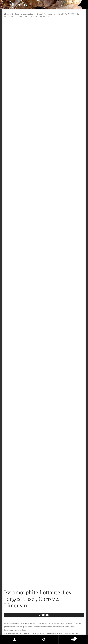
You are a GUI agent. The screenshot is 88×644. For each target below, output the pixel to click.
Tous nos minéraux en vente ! (56, 548)
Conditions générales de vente (40, 625)
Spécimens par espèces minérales (29, 14)
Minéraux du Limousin (63, 545)
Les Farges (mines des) (23, 545)
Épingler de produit (17, 564)
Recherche (44, 640)
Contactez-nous (48, 630)
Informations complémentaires (44, 485)
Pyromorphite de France (34, 548)
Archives (30, 620)
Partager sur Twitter (17, 557)
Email (54, 597)
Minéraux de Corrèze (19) (43, 545)
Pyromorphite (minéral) (53, 14)
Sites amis (31, 630)
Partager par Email (16, 567)
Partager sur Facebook (18, 560)
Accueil (10, 14)
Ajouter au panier (44, 523)
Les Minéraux (15, 4)
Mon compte (15, 640)
